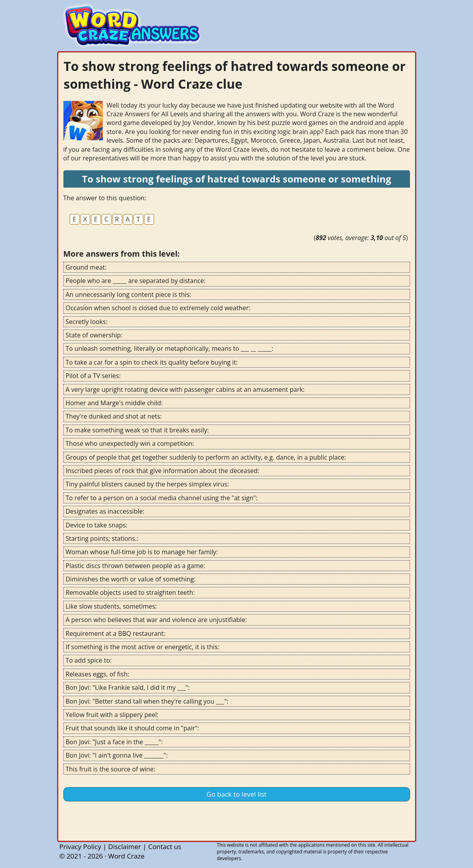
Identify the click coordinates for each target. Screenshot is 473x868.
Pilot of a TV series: (93, 376)
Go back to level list (236, 794)
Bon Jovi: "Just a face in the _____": (114, 742)
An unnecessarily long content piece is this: (129, 294)
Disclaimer (125, 847)
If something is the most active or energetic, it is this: (143, 647)
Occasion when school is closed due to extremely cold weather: (158, 308)
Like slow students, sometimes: (111, 606)
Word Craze (126, 856)
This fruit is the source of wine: (111, 769)
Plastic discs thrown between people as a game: (135, 566)
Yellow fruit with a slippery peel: (112, 715)
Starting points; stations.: (102, 538)
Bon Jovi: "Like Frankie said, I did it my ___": (128, 687)
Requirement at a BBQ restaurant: (116, 633)
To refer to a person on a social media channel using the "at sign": (162, 498)
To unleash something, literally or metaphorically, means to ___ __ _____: (170, 348)
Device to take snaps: (97, 525)
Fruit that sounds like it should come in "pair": (133, 728)
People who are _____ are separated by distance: (136, 281)
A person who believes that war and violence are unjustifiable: (156, 620)
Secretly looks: (87, 322)
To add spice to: (89, 660)
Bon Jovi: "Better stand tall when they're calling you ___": (147, 701)
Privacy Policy (80, 847)
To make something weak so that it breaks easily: (137, 430)
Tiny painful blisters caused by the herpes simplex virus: (147, 484)
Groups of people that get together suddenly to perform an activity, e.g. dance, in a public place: (206, 457)
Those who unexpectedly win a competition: (130, 443)
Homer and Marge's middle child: (114, 403)
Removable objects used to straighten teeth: (130, 592)
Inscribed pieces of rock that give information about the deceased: (163, 471)
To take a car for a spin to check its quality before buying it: (152, 362)
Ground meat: (86, 267)
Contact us (165, 847)
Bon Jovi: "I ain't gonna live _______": (117, 755)
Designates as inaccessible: (105, 511)
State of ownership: (94, 335)
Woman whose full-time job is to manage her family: (142, 552)
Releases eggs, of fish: (98, 674)
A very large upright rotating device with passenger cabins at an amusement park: (185, 389)
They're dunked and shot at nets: (114, 416)
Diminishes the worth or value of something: (131, 579)
